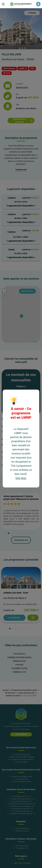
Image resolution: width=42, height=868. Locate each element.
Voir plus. (21, 478)
